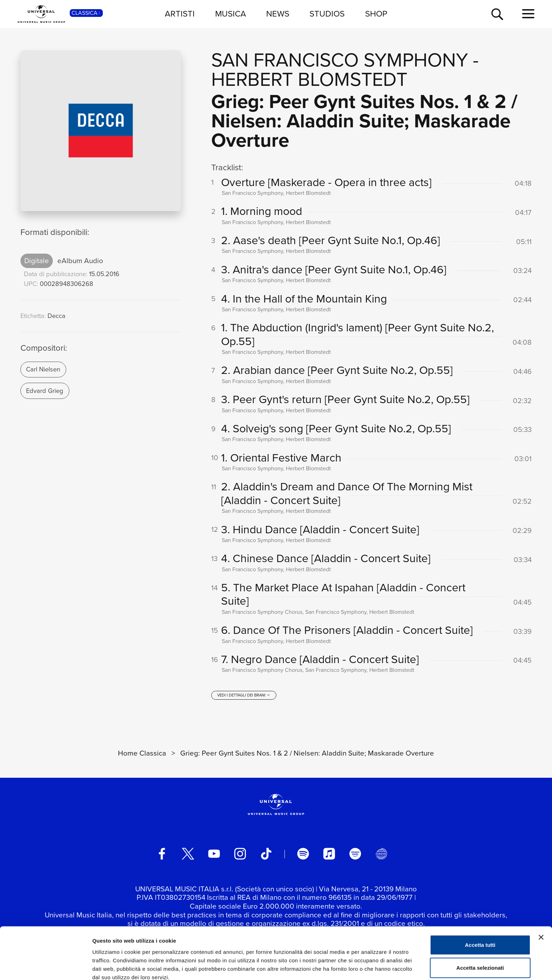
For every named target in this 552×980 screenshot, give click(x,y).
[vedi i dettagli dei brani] (244, 696)
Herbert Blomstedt (309, 79)
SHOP (376, 14)
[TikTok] (266, 854)
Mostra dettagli (370, 966)
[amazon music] (355, 854)
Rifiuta (480, 957)
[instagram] (240, 854)
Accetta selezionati (480, 934)
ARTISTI (180, 14)
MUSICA (231, 14)
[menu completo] (528, 14)
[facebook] (162, 854)
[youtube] (214, 854)
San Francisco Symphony (340, 60)
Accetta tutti (480, 911)
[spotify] (303, 854)
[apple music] (329, 854)
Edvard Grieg (45, 391)
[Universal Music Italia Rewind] (381, 854)
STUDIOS (327, 14)
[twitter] (188, 854)
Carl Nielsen (43, 369)
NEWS (278, 14)
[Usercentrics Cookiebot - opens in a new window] (46, 966)
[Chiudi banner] (541, 903)
